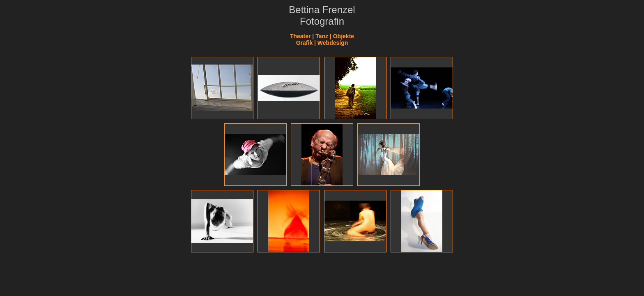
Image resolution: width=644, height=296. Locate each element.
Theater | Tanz (309, 36)
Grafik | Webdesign (322, 43)
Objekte (344, 36)
